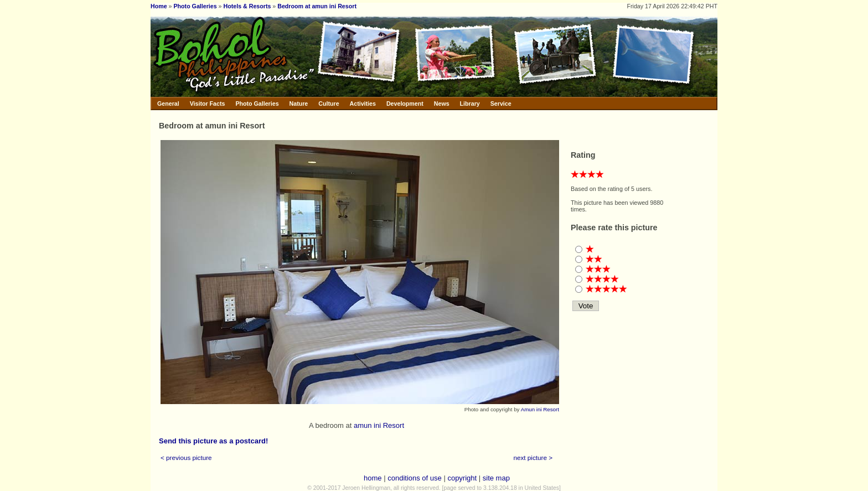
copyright (462, 478)
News (442, 104)
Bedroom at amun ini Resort (317, 6)
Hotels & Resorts (247, 6)
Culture (329, 104)
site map (496, 478)
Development (405, 104)
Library (470, 104)
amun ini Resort (379, 425)
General (168, 104)
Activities (363, 104)
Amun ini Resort (540, 409)
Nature (299, 104)
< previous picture (186, 458)
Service (501, 104)
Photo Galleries (195, 6)
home (373, 478)
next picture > (533, 458)
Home (159, 6)
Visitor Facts (208, 104)
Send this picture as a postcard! (213, 441)
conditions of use (415, 478)
